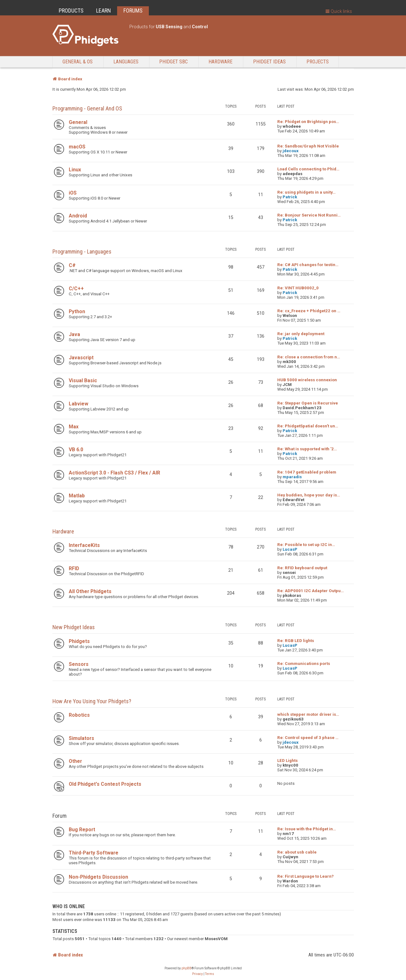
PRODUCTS (71, 11)
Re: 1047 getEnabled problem (307, 472)
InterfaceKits (84, 545)
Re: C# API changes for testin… (308, 265)
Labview (78, 404)
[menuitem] (198, 974)
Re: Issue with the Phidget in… (307, 829)
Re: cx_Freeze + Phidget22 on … (309, 311)
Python (77, 311)
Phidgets (79, 641)
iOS (73, 193)
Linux (75, 170)
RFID (74, 568)
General (78, 122)
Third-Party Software (94, 853)
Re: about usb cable (297, 852)
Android (78, 216)
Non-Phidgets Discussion (98, 877)
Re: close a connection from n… (309, 357)
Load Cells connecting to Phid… (308, 169)
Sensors (79, 664)
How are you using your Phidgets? (92, 701)
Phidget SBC (173, 62)
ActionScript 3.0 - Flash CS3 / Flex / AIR (114, 473)
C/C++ (76, 289)
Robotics (79, 715)
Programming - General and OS (87, 108)
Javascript (81, 358)
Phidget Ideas (269, 62)
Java (74, 334)
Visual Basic (83, 380)
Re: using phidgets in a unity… (306, 192)
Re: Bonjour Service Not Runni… (309, 215)
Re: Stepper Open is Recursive (308, 403)
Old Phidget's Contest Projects (105, 784)
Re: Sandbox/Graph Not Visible (308, 146)
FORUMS (133, 11)
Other (75, 761)
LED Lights (287, 760)
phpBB (187, 968)
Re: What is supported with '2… (307, 449)
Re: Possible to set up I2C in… (306, 545)
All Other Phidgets (90, 591)
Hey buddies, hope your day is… (309, 495)
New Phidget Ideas (74, 627)
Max (74, 427)
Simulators (81, 738)
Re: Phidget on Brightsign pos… (308, 122)
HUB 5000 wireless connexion (307, 380)
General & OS (78, 62)
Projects (318, 62)
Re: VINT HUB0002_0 (298, 288)
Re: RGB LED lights (296, 641)
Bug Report (82, 830)
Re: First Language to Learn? (306, 876)
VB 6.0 (76, 450)
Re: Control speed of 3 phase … (308, 738)
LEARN (103, 11)
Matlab (77, 496)
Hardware (220, 62)
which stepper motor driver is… (308, 714)
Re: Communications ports (304, 664)
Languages (126, 62)
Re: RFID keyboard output (302, 568)
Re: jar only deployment (301, 334)
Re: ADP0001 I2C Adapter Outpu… (311, 591)
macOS (77, 147)
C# (72, 265)
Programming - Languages (82, 252)
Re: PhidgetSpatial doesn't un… (308, 426)
